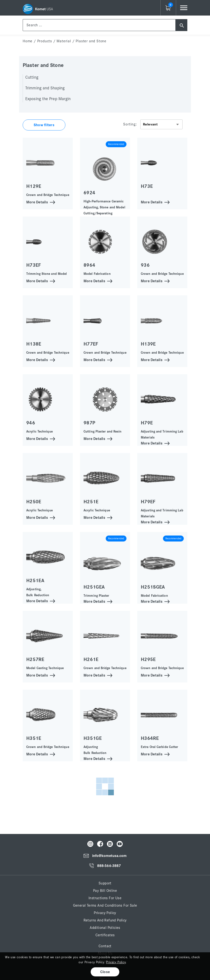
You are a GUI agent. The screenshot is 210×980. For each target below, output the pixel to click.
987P (89, 423)
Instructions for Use (105, 898)
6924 (89, 193)
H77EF (91, 344)
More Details (37, 202)
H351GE (93, 738)
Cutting (32, 77)
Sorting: (130, 124)
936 (145, 265)
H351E (34, 738)
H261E (91, 659)
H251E (91, 502)
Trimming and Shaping (45, 88)
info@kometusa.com (109, 856)
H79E (147, 423)
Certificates (105, 935)
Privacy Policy (105, 913)
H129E (34, 186)
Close (105, 972)
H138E (34, 344)
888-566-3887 (109, 866)
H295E (148, 659)
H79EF (148, 502)
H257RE (35, 659)
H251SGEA (153, 587)
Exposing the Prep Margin (48, 99)
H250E (34, 502)
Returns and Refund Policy (105, 920)
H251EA (35, 581)
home (28, 41)
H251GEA (94, 587)
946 (31, 423)
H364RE (150, 738)
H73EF (34, 265)
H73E (147, 186)
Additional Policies (105, 928)
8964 (89, 265)
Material (64, 41)
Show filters (44, 125)
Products (45, 41)
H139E (148, 344)
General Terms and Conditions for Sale (105, 905)
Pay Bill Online (105, 891)
